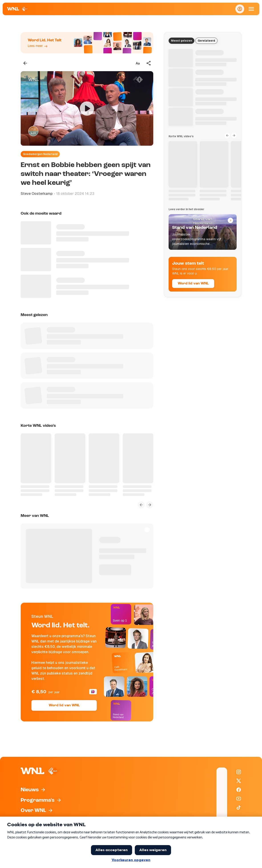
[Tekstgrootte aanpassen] (138, 63)
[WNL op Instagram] (239, 772)
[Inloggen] (240, 9)
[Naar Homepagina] (18, 9)
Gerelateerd (206, 41)
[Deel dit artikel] (149, 63)
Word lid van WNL (64, 705)
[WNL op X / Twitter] (239, 781)
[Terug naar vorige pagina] (25, 63)
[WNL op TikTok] (239, 808)
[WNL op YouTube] (239, 799)
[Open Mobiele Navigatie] (251, 9)
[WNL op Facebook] (239, 790)
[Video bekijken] (87, 108)
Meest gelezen (181, 41)
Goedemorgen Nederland (40, 154)
